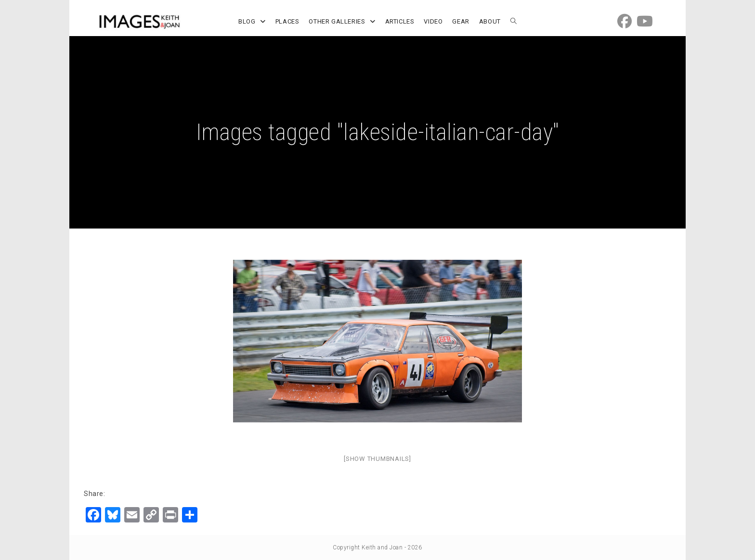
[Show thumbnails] (377, 459)
